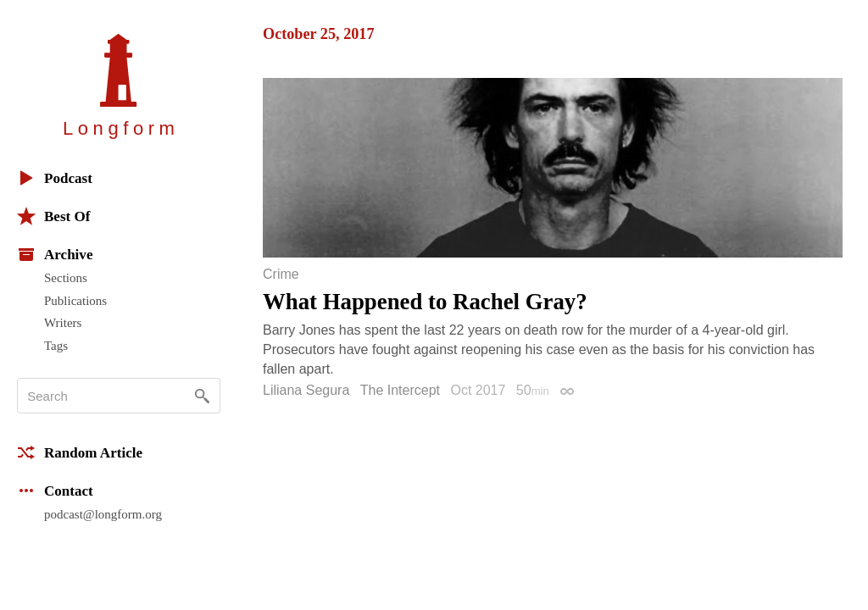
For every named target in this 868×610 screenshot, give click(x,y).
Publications (75, 301)
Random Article (80, 452)
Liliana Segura (306, 390)
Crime (281, 274)
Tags (56, 346)
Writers (63, 323)
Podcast (55, 178)
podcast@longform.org (103, 514)
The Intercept (400, 390)
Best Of (53, 216)
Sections (66, 278)
